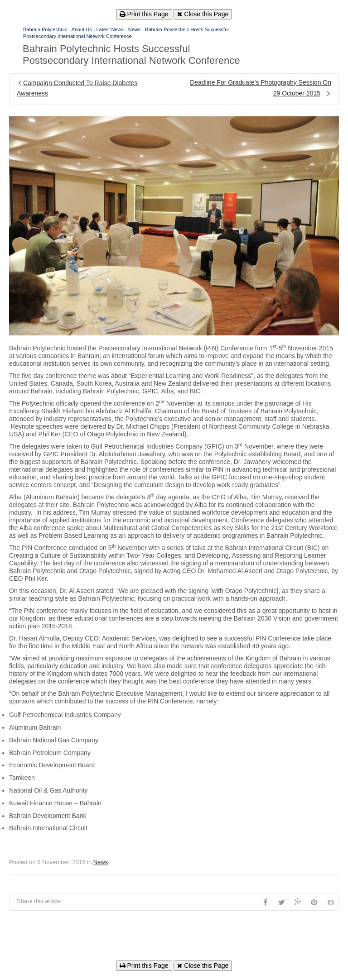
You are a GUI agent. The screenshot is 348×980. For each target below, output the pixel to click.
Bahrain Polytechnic (45, 29)
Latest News (110, 29)
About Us (81, 29)
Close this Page (203, 14)
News (135, 29)
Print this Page (144, 14)
